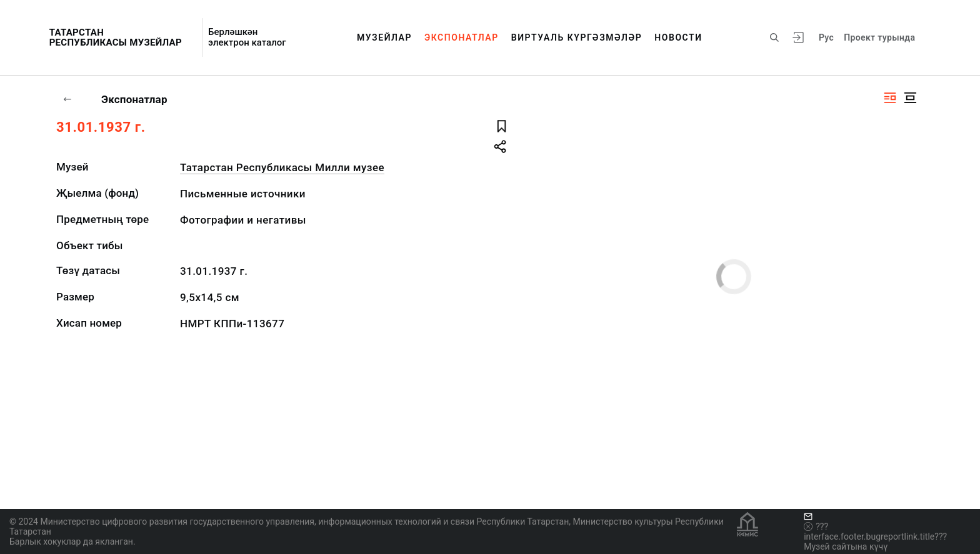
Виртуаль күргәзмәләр (577, 37)
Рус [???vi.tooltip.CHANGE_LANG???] (826, 37)
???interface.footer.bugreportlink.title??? (875, 532)
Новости (678, 37)
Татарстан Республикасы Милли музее (282, 167)
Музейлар (384, 37)
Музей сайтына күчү (846, 547)
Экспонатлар (462, 37)
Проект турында (879, 37)
